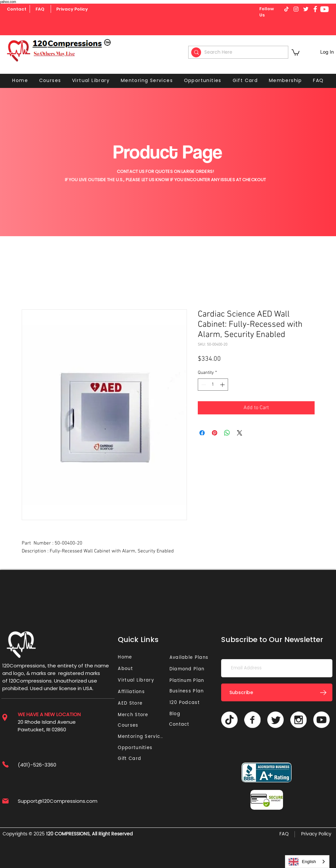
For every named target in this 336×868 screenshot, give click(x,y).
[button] (296, 52)
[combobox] (307, 862)
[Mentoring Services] (142, 737)
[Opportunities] (137, 748)
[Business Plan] (188, 691)
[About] (128, 669)
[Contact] (17, 9)
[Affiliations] (133, 692)
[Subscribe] (277, 692)
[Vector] (252, 720)
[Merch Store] (135, 715)
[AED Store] (131, 703)
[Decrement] (203, 385)
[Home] (126, 657)
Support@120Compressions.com (58, 801)
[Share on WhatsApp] (227, 433)
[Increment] (223, 385)
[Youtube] (324, 9)
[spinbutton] (213, 385)
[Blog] (178, 714)
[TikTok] (229, 720)
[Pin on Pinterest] (215, 433)
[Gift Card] (130, 759)
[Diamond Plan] (188, 669)
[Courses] (130, 726)
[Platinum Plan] (188, 681)
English (302, 862)
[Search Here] (239, 52)
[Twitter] (275, 720)
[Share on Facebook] (202, 433)
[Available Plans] (190, 658)
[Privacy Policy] (72, 9)
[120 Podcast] (186, 703)
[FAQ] (40, 9)
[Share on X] (240, 433)
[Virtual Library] (143, 680)
